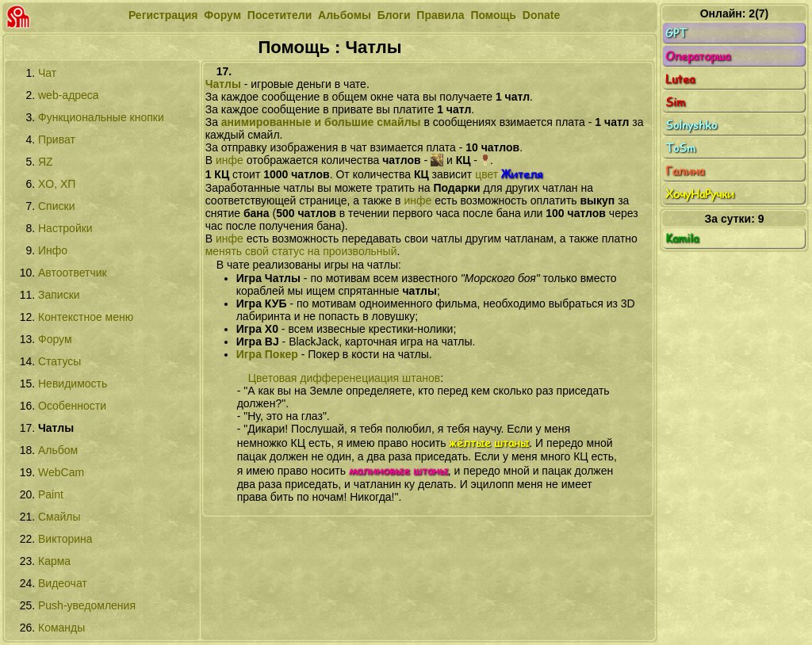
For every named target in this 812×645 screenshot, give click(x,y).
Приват (57, 139)
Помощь (493, 15)
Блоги (394, 15)
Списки (56, 206)
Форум (222, 15)
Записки (59, 295)
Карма (54, 561)
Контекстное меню (86, 317)
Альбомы (345, 15)
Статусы (59, 361)
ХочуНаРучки (734, 194)
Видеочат (63, 583)
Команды (61, 628)
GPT (734, 33)
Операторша (734, 56)
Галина (734, 171)
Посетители (280, 15)
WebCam (61, 472)
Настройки (65, 228)
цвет (509, 174)
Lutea (734, 79)
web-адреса (69, 95)
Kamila (734, 239)
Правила (440, 15)
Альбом (58, 450)
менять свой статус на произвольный (301, 251)
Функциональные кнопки (101, 117)
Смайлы (59, 517)
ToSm (734, 148)
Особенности (72, 406)
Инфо (53, 250)
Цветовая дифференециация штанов (345, 378)
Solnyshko (734, 125)
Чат (47, 73)
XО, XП (57, 184)
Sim (734, 102)
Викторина (65, 539)
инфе (230, 160)
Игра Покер (267, 354)
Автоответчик (73, 273)
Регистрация (163, 15)
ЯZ (46, 162)
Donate (541, 15)
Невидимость (73, 384)
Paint (51, 494)
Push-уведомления (87, 605)
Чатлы (223, 84)
